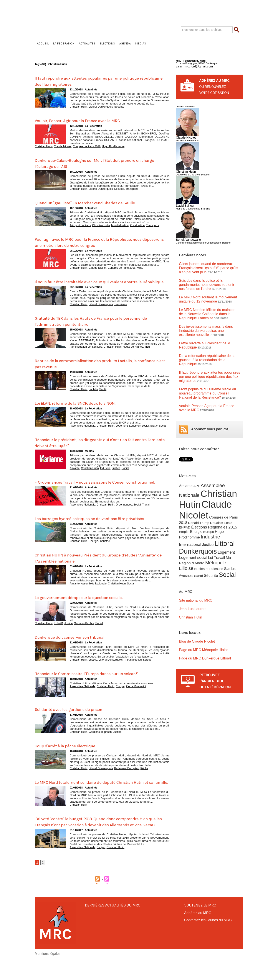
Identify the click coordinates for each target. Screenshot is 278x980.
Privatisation (130, 224)
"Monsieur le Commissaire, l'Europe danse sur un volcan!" (101, 685)
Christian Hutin (78, 106)
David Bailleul (183, 203)
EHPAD (56, 636)
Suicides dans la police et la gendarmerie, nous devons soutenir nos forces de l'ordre (208, 276)
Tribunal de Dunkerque (130, 672)
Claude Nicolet (60, 146)
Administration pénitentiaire (84, 350)
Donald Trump (198, 495)
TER (138, 350)
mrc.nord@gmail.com (195, 66)
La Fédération (64, 43)
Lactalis (91, 392)
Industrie (101, 470)
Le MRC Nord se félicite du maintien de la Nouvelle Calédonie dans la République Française (207, 303)
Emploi (184, 504)
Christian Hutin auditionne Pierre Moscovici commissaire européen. (112, 695)
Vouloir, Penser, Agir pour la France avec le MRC (89, 120)
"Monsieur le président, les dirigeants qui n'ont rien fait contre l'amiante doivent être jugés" (98, 445)
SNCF (144, 428)
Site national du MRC (193, 568)
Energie (91, 554)
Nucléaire (186, 538)
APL (196, 460)
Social (152, 428)
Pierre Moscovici (128, 698)
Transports (125, 188)
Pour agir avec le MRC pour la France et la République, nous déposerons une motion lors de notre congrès (97, 240)
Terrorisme (115, 308)
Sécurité (114, 106)
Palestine (200, 538)
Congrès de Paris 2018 (81, 146)
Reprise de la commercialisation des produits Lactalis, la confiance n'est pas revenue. (100, 366)
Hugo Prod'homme (104, 146)
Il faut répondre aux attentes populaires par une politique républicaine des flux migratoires (101, 81)
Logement (116, 428)
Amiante (74, 470)
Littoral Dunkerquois (97, 106)
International (229, 509)
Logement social (131, 428)
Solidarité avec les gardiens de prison (78, 721)
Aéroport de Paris (79, 224)
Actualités (87, 43)
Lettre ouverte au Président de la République (209, 329)
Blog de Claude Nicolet (194, 607)
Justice (111, 470)
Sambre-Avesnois (221, 537)
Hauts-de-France (126, 350)
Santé (99, 392)
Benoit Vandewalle (186, 236)
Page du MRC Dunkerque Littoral (201, 623)
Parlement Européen (120, 779)
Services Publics (79, 636)
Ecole (226, 495)
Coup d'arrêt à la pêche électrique (73, 757)
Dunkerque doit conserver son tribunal (79, 649)
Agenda (125, 43)
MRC (132, 266)
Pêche (136, 779)
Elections (107, 43)
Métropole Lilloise (221, 533)
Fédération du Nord (98, 29)
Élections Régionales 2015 (213, 499)
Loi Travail (215, 528)
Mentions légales (45, 976)
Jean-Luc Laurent (191, 576)
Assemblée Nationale (81, 428)
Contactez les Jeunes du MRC (205, 942)
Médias (141, 43)
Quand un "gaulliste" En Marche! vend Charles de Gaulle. (99, 201)
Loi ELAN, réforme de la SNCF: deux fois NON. (86, 406)
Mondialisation (114, 224)
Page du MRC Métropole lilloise (200, 615)
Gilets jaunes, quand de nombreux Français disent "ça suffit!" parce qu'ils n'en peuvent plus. (208, 263)
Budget (97, 870)
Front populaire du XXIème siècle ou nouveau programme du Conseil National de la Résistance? (209, 370)
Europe (114, 698)
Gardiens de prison (97, 743)
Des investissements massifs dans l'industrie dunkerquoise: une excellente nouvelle (209, 316)
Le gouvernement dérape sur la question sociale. (91, 610)
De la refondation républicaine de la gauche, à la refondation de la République (209, 342)
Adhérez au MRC (196, 935)
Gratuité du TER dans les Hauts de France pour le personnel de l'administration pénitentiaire (91, 324)
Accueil (43, 43)
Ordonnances (118, 512)
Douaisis (215, 495)
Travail (138, 512)
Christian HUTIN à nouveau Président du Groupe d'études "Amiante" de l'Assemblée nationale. (100, 571)
